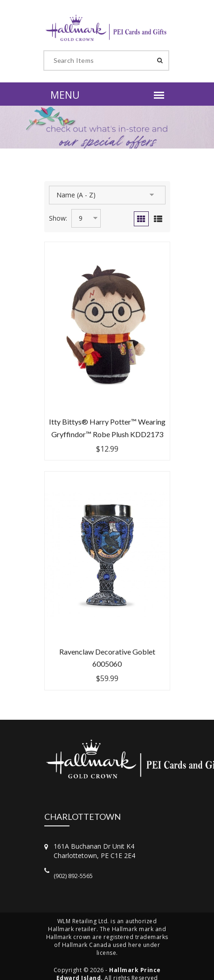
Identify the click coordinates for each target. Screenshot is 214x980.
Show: (58, 218)
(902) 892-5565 (73, 876)
